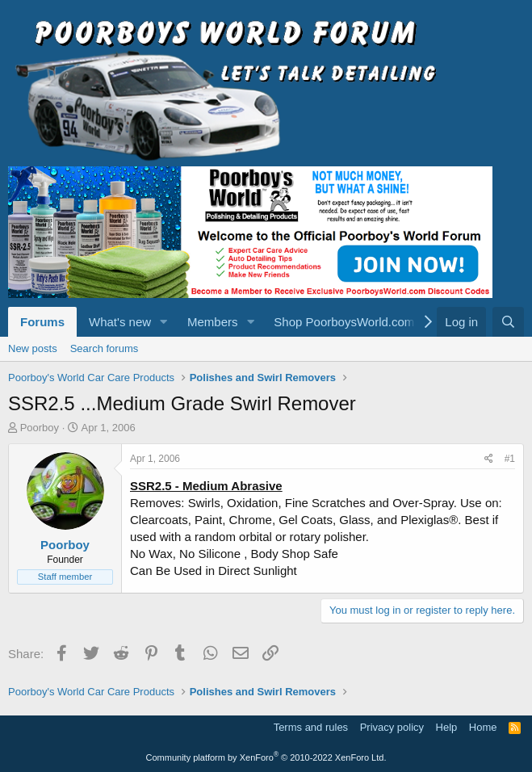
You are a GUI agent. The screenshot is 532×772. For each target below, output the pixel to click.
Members (213, 322)
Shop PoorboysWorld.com (344, 322)
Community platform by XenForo (266, 757)
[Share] (489, 459)
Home (483, 727)
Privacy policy (392, 727)
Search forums (105, 348)
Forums (42, 322)
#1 (510, 459)
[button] (164, 322)
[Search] (508, 322)
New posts (33, 348)
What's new (120, 322)
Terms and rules (311, 727)
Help (447, 727)
